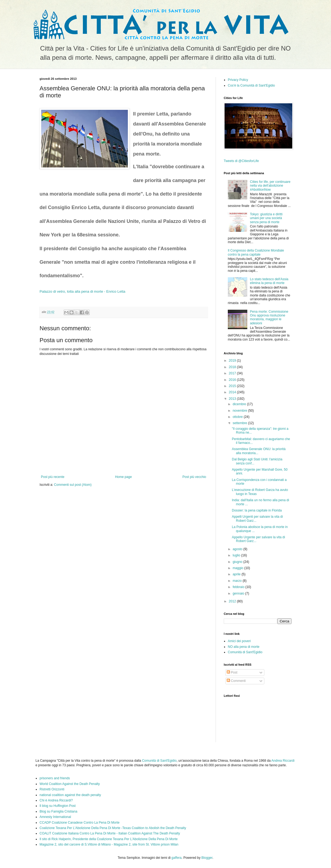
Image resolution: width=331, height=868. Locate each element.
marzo (238, 581)
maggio (238, 568)
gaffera (176, 858)
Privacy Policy (238, 80)
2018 (233, 367)
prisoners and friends (55, 778)
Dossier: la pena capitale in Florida (257, 510)
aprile (237, 574)
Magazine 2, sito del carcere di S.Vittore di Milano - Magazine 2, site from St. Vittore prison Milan (109, 844)
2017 (233, 373)
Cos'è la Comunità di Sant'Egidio (251, 85)
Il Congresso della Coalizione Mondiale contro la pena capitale (256, 252)
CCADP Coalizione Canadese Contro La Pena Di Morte (79, 823)
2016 (233, 380)
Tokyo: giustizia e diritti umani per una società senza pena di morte (266, 218)
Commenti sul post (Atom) (73, 485)
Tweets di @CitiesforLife (241, 161)
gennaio (239, 593)
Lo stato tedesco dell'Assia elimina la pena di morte (269, 281)
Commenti (236, 681)
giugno (238, 562)
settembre (240, 423)
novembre (240, 411)
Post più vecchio (194, 477)
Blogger (207, 858)
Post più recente (53, 477)
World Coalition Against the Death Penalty (70, 784)
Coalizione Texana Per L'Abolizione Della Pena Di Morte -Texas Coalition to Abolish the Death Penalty (113, 828)
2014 (233, 392)
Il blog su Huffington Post (58, 806)
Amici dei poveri (239, 641)
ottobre (238, 417)
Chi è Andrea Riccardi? (56, 800)
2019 (233, 361)
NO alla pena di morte (244, 647)
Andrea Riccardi (283, 761)
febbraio (239, 587)
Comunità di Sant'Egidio (245, 652)
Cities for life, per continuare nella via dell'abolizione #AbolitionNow (270, 186)
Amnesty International (55, 817)
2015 (233, 386)
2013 (233, 399)
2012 (233, 601)
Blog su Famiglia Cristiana (58, 811)
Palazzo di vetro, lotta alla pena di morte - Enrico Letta (82, 291)
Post (232, 672)
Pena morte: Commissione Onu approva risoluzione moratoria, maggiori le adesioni (269, 317)
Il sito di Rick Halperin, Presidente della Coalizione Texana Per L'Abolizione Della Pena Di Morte (109, 839)
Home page (124, 477)
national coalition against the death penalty (70, 795)
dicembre (240, 404)
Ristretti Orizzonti (52, 789)
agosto (238, 549)
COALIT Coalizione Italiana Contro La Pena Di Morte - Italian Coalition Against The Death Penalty (110, 833)
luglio (237, 555)
